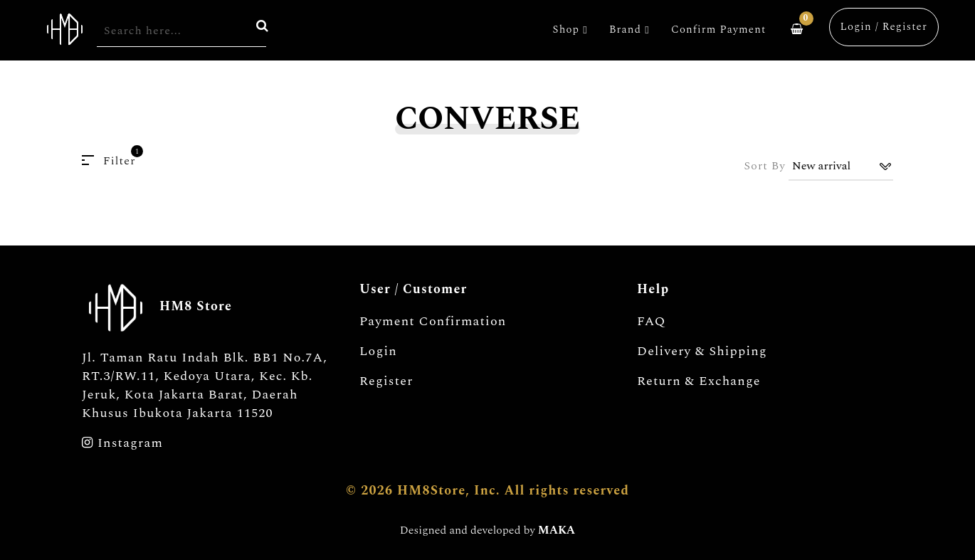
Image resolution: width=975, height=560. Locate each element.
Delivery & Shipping (702, 352)
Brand (629, 30)
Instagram (122, 443)
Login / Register (884, 27)
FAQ (652, 322)
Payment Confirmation (433, 322)
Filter (109, 161)
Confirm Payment (718, 30)
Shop (570, 30)
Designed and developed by (487, 530)
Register (386, 381)
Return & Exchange (699, 381)
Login (378, 352)
